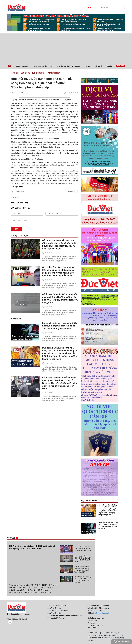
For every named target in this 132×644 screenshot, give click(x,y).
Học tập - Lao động (20, 236)
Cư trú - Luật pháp (22, 66)
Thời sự (88, 66)
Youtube (15, 538)
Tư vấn (109, 66)
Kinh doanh (54, 73)
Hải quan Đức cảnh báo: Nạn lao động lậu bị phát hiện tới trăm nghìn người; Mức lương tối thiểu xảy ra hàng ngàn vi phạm (60, 244)
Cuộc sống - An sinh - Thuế (43, 66)
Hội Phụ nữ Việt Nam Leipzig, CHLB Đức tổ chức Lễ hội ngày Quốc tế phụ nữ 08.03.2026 (32, 547)
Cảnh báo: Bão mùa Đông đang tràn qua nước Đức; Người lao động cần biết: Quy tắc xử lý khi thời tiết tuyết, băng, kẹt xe (60, 298)
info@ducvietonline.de (101, 613)
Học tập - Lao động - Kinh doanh (69, 66)
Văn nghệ (99, 66)
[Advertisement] (66, 48)
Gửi (16, 229)
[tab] (76, 549)
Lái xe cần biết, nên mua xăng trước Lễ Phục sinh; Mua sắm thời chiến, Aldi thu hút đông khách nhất (60, 326)
